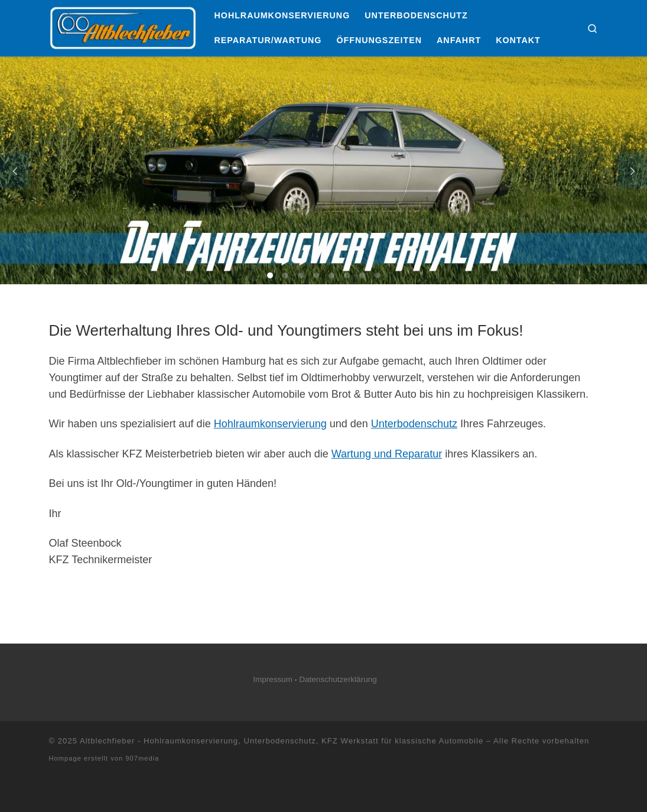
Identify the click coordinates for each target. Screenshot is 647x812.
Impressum (273, 679)
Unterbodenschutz (414, 424)
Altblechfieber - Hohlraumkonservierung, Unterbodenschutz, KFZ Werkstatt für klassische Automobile (282, 741)
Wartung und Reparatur (387, 454)
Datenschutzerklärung (338, 679)
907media (142, 758)
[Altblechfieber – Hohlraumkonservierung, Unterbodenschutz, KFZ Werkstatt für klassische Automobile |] (123, 26)
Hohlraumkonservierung (270, 424)
